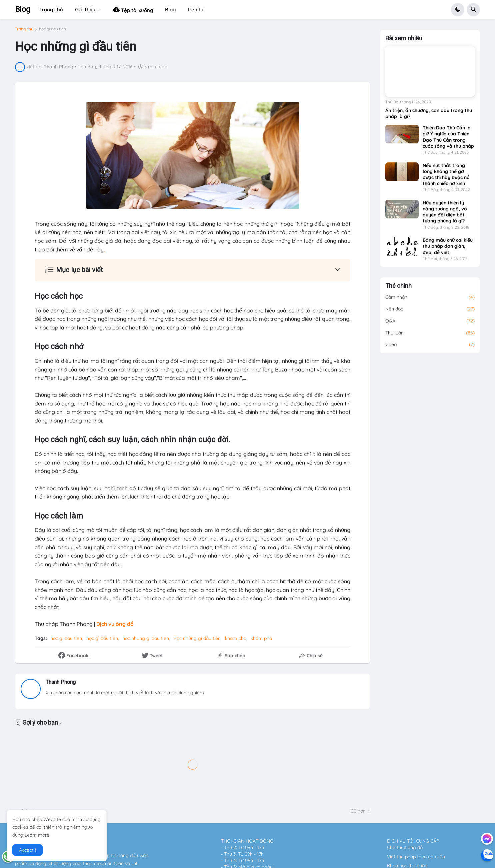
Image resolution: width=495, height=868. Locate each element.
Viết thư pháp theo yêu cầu (416, 857)
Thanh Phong (61, 682)
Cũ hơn (358, 811)
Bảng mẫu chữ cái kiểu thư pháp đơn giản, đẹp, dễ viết (448, 246)
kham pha (236, 638)
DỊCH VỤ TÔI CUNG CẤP (413, 841)
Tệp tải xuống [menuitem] (133, 10)
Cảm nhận (430, 297)
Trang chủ (24, 29)
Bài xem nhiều (404, 38)
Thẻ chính (398, 286)
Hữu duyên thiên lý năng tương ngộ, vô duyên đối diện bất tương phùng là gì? (445, 212)
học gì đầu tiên (102, 638)
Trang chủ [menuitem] (51, 10)
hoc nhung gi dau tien (146, 638)
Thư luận (430, 333)
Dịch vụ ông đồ (115, 624)
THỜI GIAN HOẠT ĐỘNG (247, 841)
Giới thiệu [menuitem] (86, 10)
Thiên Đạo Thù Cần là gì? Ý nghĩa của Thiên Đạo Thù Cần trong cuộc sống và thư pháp (448, 137)
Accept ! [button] (27, 850)
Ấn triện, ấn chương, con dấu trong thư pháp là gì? (429, 113)
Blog (23, 10)
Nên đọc (430, 309)
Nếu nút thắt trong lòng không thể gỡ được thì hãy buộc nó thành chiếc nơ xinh (446, 175)
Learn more (37, 835)
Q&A (430, 321)
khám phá (261, 638)
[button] (458, 10)
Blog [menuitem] (170, 10)
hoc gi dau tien (52, 29)
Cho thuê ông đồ (405, 847)
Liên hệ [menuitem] (196, 10)
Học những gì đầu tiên (197, 638)
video (430, 345)
